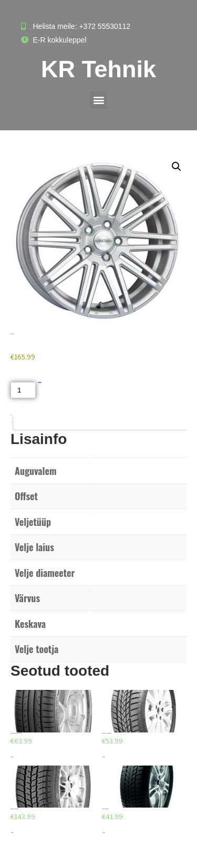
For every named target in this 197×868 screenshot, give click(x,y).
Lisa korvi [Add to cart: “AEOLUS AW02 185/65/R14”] (103, 833)
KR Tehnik (98, 69)
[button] (98, 100)
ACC (90, 641)
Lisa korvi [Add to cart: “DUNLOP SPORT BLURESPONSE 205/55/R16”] (12, 757)
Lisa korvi (40, 383)
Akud (22, 407)
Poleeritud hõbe (91, 590)
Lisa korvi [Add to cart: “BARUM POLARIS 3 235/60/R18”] (12, 833)
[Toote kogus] (23, 390)
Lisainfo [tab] (11, 422)
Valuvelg (90, 514)
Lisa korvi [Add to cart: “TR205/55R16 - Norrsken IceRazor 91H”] (103, 757)
